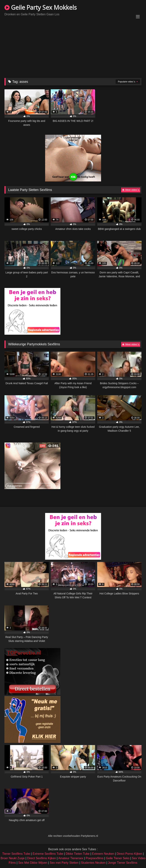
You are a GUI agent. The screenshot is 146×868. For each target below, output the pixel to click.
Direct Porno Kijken (129, 854)
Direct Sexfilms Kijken (41, 858)
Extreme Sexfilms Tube (48, 854)
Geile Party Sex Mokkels (41, 7)
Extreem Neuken (103, 854)
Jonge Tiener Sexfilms (123, 863)
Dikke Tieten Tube (78, 854)
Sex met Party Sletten (64, 863)
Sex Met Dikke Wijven (33, 863)
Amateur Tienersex (71, 858)
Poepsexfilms (95, 858)
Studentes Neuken (93, 863)
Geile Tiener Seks (118, 858)
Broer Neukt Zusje (13, 858)
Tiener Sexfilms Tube (16, 854)
